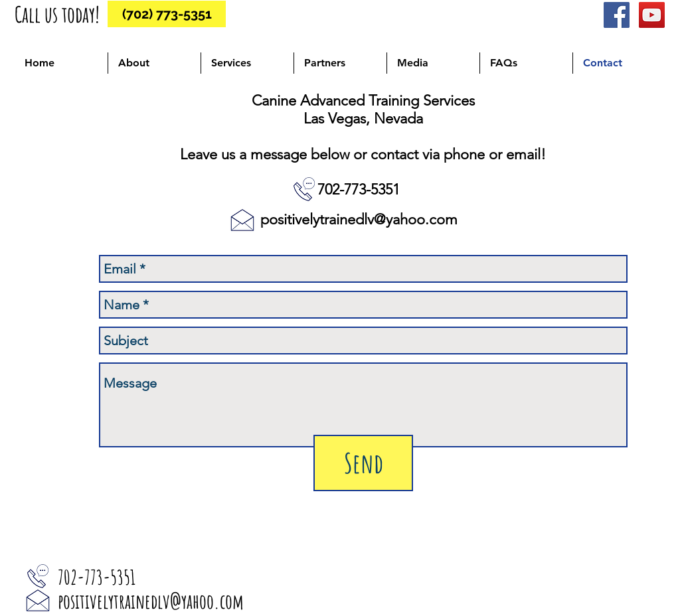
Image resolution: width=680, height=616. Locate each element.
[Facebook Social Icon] (617, 15)
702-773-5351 (359, 190)
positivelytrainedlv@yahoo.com (359, 219)
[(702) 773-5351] (167, 14)
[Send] (363, 463)
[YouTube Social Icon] (652, 15)
